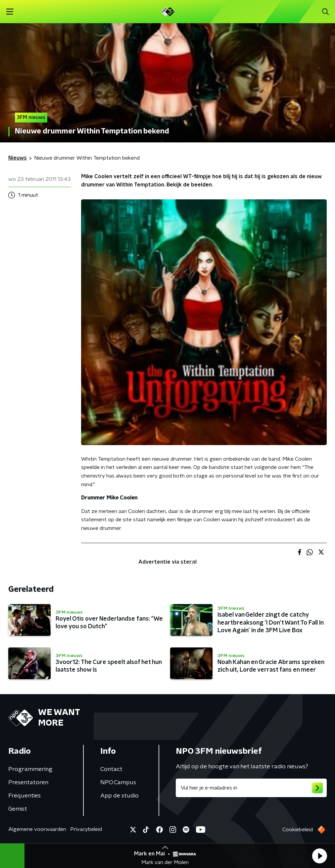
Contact (111, 769)
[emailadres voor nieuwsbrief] (251, 788)
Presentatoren (28, 783)
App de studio (120, 796)
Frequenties (24, 796)
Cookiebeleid (298, 830)
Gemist (18, 809)
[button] (319, 856)
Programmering (30, 769)
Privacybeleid (86, 829)
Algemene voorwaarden (37, 829)
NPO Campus (118, 783)
